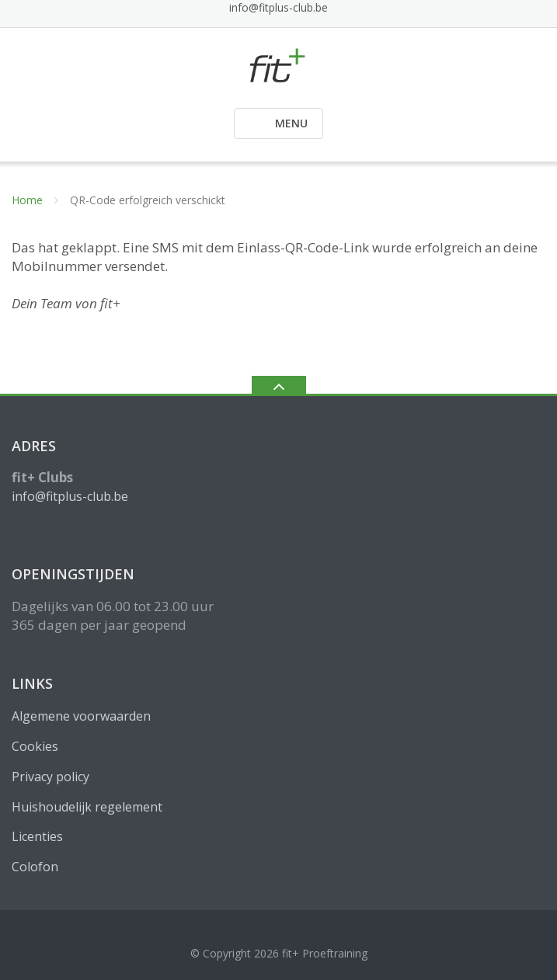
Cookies (35, 746)
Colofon (35, 867)
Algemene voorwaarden (81, 716)
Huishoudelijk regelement (87, 807)
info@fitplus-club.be (278, 7)
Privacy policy (50, 777)
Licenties (37, 836)
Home (27, 200)
